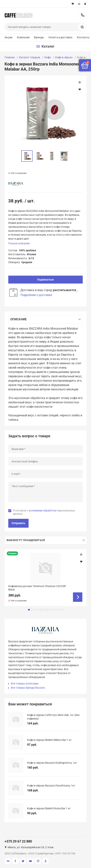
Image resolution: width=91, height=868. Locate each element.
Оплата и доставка (60, 37)
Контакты (83, 37)
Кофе (48, 57)
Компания (23, 37)
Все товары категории (25, 683)
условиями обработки (43, 510)
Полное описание (19, 243)
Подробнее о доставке (36, 295)
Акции (8, 37)
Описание (19, 319)
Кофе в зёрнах (64, 57)
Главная (10, 57)
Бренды (39, 37)
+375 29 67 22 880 (83, 15)
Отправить (18, 523)
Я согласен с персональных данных (44, 512)
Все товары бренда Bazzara (28, 688)
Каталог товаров (30, 57)
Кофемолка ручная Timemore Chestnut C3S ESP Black (37, 588)
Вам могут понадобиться (26, 540)
